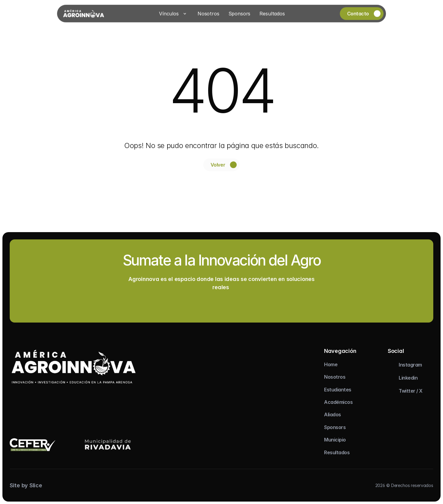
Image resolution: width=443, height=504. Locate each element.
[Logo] (84, 13)
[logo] (74, 367)
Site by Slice (26, 485)
